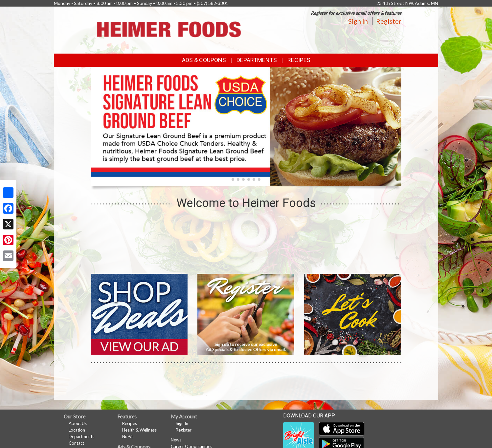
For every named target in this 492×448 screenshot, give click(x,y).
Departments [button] (257, 60)
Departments (81, 436)
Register (389, 21)
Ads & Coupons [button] (204, 60)
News (176, 440)
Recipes (299, 60)
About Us (78, 423)
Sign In (358, 21)
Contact (76, 443)
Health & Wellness (139, 430)
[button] (233, 179)
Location (77, 430)
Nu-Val (128, 436)
